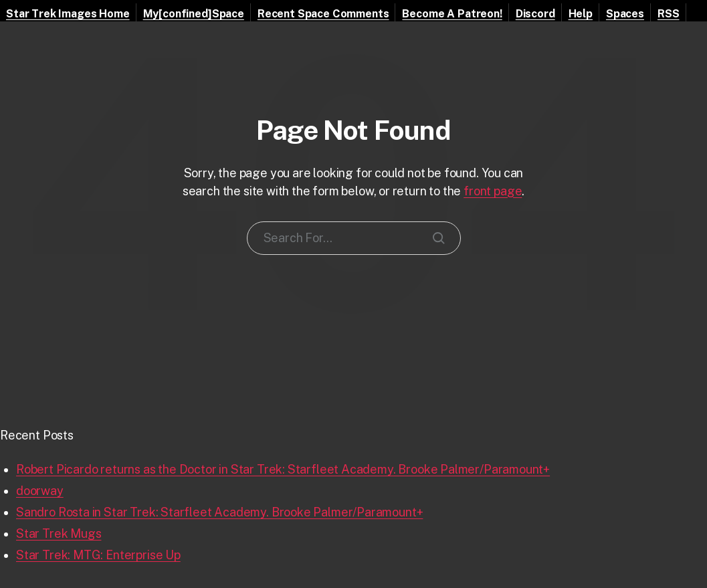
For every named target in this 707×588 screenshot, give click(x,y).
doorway (40, 491)
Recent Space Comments (323, 14)
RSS (669, 14)
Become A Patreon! (452, 14)
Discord (535, 14)
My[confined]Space (194, 14)
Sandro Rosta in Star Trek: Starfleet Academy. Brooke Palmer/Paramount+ (219, 512)
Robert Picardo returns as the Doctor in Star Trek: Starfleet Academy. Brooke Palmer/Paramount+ (283, 469)
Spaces (625, 14)
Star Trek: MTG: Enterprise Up (98, 555)
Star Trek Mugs (59, 533)
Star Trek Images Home (68, 14)
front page (493, 191)
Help (581, 14)
